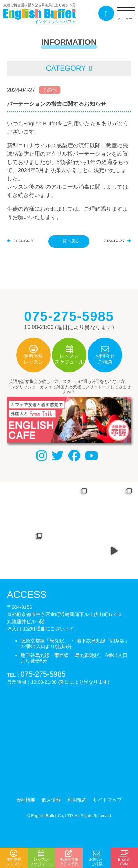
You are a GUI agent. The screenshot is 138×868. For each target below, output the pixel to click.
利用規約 (77, 800)
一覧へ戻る (69, 241)
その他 (50, 90)
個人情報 (51, 800)
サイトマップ (107, 800)
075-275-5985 (43, 674)
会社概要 (26, 800)
